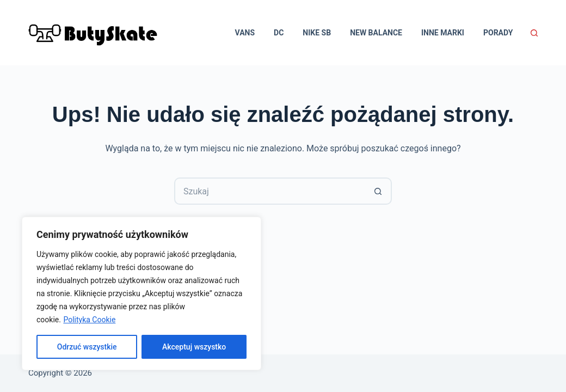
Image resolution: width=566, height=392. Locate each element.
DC (279, 33)
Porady (498, 33)
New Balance (376, 33)
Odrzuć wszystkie (87, 347)
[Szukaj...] (269, 191)
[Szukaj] (534, 33)
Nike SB (317, 33)
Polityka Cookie (89, 320)
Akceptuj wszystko (194, 347)
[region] (141, 293)
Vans (245, 33)
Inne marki (443, 33)
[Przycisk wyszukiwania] (378, 191)
